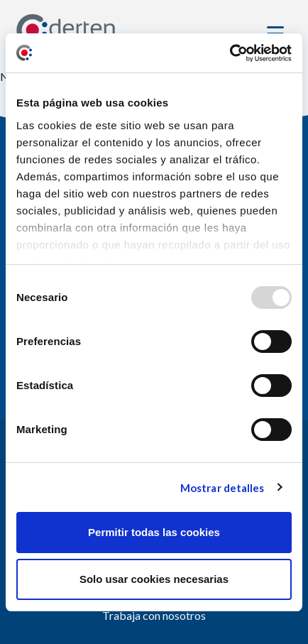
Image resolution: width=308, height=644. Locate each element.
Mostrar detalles (222, 488)
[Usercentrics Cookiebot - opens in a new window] (230, 53)
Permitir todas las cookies (154, 532)
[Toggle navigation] (277, 31)
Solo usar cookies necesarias (154, 579)
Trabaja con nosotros (154, 615)
